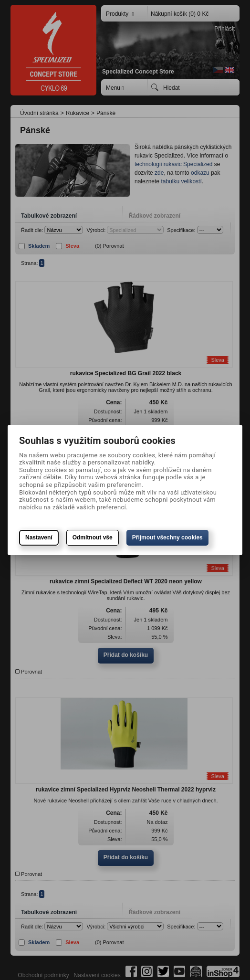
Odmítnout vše (93, 537)
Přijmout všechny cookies (167, 537)
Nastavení (39, 537)
